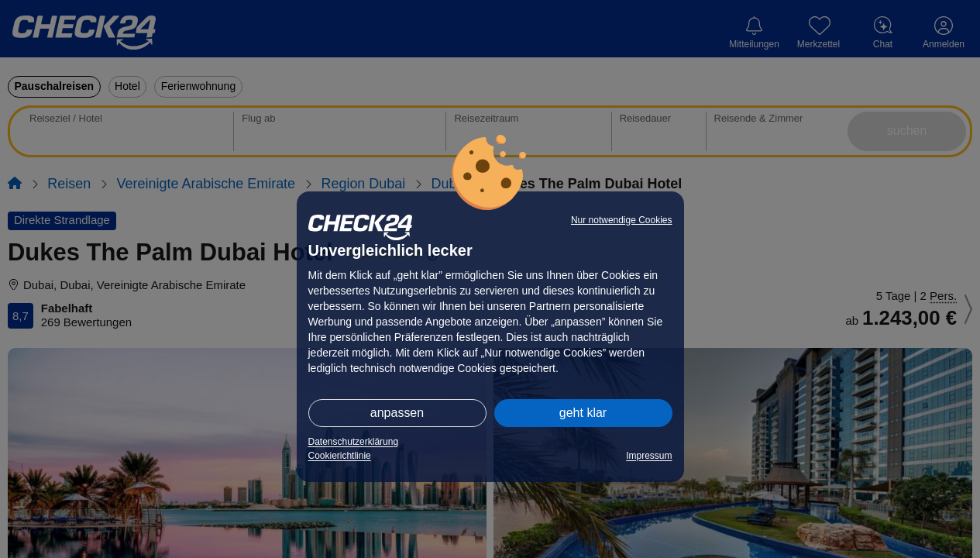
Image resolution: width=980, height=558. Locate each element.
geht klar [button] (583, 413)
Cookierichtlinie (340, 456)
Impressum (649, 456)
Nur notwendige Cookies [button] (622, 220)
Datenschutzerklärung (354, 442)
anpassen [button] (397, 413)
